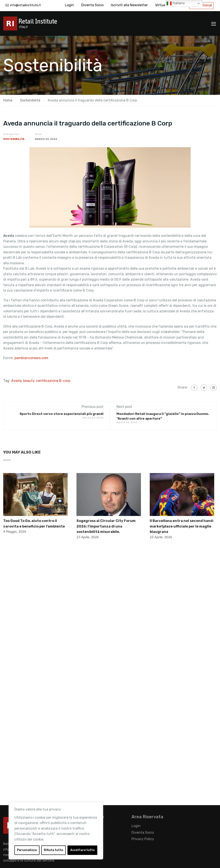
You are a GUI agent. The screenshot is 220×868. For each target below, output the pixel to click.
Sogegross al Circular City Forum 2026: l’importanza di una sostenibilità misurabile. (106, 526)
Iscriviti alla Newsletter (129, 5)
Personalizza (27, 850)
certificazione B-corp (53, 381)
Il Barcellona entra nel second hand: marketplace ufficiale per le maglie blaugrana (182, 526)
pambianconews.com (32, 358)
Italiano (176, 3)
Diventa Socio (92, 5)
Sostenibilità (14, 139)
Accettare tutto (82, 850)
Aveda (16, 381)
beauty (29, 381)
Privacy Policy (143, 839)
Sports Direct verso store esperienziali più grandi (62, 414)
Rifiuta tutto (53, 850)
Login (69, 5)
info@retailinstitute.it (25, 5)
